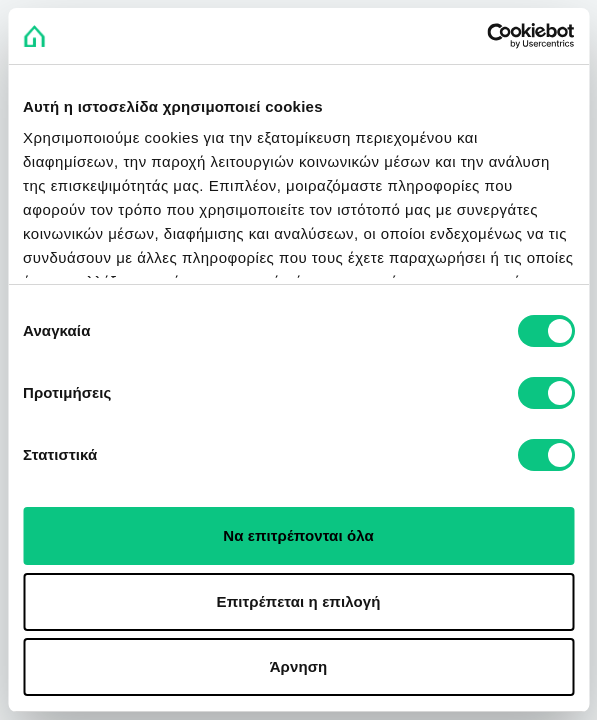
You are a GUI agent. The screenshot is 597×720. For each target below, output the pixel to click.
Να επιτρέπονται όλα (298, 535)
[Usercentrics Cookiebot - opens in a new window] (486, 36)
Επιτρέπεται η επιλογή (299, 601)
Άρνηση (299, 666)
